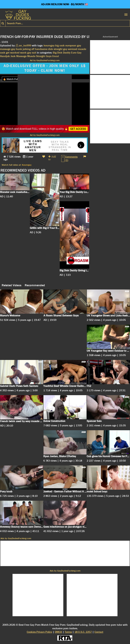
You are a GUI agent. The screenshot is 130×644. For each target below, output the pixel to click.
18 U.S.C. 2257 (83, 632)
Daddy (67, 53)
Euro (74, 53)
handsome (41, 49)
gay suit (32, 53)
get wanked (13, 53)
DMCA (58, 632)
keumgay (49, 45)
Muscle (31, 56)
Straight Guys (44, 56)
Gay (79, 53)
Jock (13, 56)
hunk (19, 49)
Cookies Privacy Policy (39, 632)
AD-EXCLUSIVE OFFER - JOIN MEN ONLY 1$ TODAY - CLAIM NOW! (45, 68)
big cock (60, 45)
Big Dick (58, 53)
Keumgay (27, 165)
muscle (82, 49)
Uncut (56, 56)
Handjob (5, 56)
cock (3, 53)
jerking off (29, 49)
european (71, 45)
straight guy (60, 49)
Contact (99, 632)
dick (51, 49)
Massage (21, 56)
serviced (73, 49)
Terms (68, 632)
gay (13, 49)
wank (23, 53)
